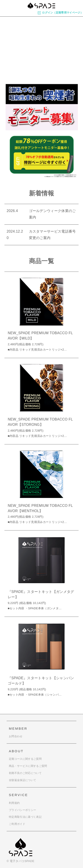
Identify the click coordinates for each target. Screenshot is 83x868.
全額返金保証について (22, 780)
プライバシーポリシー (22, 810)
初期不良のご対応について (25, 773)
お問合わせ (16, 736)
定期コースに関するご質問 (25, 759)
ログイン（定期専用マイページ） (60, 13)
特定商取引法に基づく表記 (25, 817)
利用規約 (14, 803)
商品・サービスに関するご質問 (28, 766)
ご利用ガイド (17, 824)
